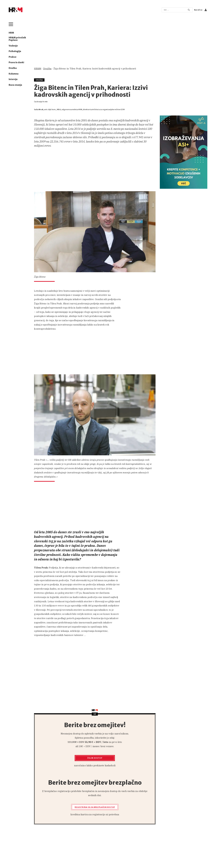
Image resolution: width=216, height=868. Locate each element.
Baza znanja (15, 85)
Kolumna (14, 74)
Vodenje (13, 46)
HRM (11, 33)
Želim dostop (95, 758)
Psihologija (15, 51)
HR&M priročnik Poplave (17, 39)
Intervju (13, 79)
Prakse (13, 57)
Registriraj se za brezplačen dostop (95, 807)
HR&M (38, 69)
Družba (13, 68)
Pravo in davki (16, 63)
